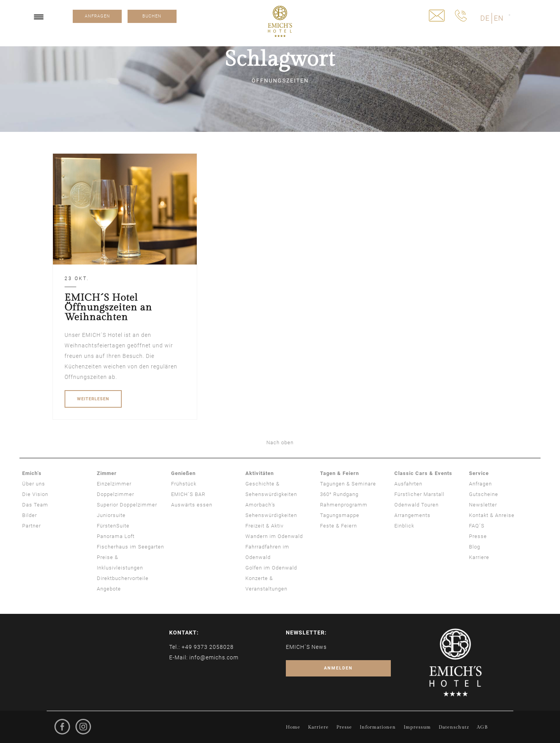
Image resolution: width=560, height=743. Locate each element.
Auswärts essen (192, 505)
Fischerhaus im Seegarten (130, 547)
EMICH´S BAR (188, 494)
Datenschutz (454, 727)
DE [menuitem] (485, 18)
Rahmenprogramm (344, 505)
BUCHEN (152, 16)
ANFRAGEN (97, 16)
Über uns (34, 484)
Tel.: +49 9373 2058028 (201, 647)
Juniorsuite (111, 515)
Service (479, 473)
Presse (478, 536)
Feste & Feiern (339, 526)
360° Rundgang (339, 494)
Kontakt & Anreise (492, 515)
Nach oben (280, 442)
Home (293, 727)
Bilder (30, 515)
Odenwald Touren (416, 505)
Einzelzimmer (114, 484)
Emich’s (32, 473)
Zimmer (107, 473)
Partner (31, 526)
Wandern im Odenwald (274, 536)
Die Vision (35, 494)
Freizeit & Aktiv (264, 526)
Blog (475, 547)
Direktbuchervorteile (123, 578)
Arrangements (412, 515)
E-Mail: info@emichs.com (204, 657)
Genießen (183, 473)
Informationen (378, 727)
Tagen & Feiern (339, 473)
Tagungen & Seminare (348, 484)
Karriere (479, 557)
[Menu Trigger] (39, 17)
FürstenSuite (113, 526)
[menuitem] (485, 18)
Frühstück (184, 484)
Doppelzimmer (115, 494)
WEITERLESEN (93, 399)
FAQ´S (477, 526)
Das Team (35, 505)
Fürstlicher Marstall (419, 494)
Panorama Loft (116, 536)
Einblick (404, 526)
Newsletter (483, 505)
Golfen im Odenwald (271, 568)
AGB (482, 727)
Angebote (109, 589)
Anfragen (480, 484)
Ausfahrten (408, 484)
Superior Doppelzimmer (127, 505)
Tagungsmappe (340, 515)
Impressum (417, 727)
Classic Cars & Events (423, 473)
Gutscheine (484, 494)
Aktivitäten (260, 473)
